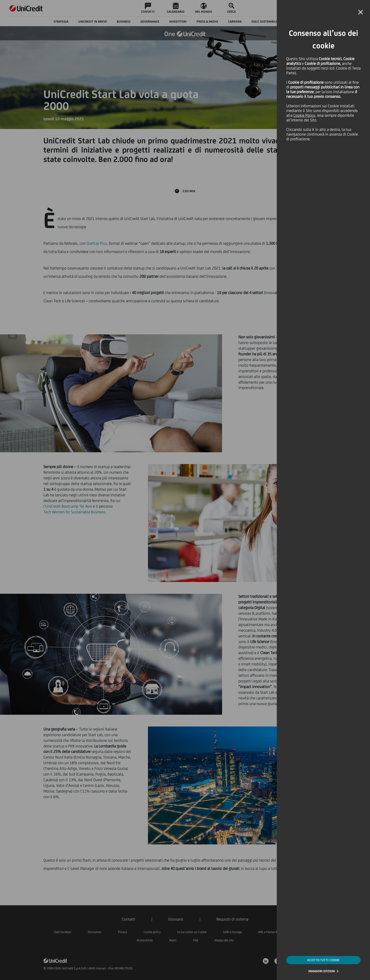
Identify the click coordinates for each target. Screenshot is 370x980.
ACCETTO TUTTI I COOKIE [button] (323, 960)
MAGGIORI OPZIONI (322, 971)
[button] (361, 12)
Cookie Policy (304, 115)
